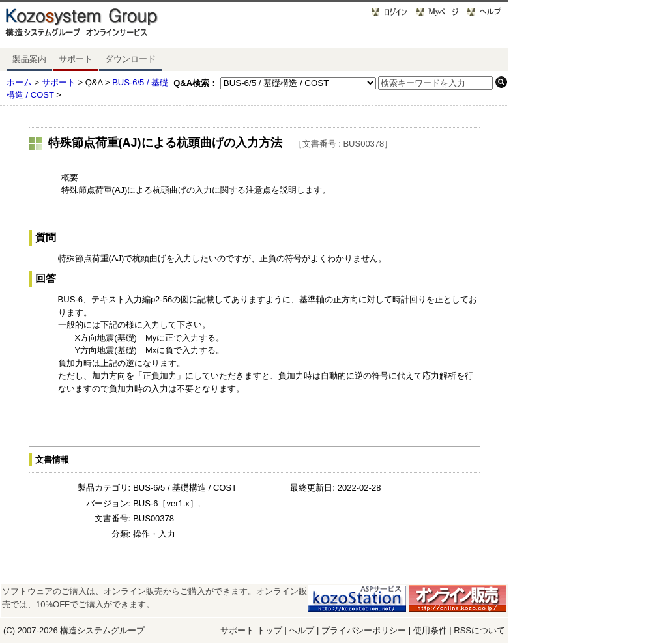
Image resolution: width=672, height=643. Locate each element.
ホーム (19, 82)
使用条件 (430, 630)
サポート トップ (251, 630)
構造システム (85, 630)
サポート (76, 59)
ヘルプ (301, 630)
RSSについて (479, 630)
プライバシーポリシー (365, 630)
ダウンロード (130, 59)
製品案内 (29, 59)
